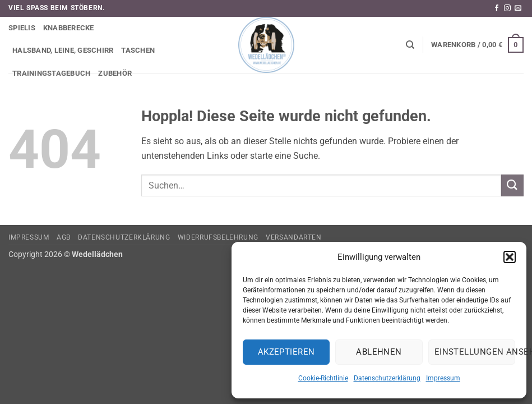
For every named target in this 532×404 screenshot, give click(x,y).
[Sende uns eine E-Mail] (518, 8)
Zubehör (115, 73)
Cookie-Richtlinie (323, 378)
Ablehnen (379, 352)
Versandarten (293, 237)
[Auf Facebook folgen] (497, 8)
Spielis (22, 28)
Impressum (443, 378)
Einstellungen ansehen (475, 352)
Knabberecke (69, 28)
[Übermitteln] (512, 185)
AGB (64, 237)
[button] (510, 257)
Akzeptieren (286, 352)
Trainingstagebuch (51, 73)
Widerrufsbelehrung (218, 237)
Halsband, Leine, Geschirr (63, 50)
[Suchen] (410, 45)
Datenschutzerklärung (387, 378)
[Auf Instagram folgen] (507, 8)
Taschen (138, 50)
